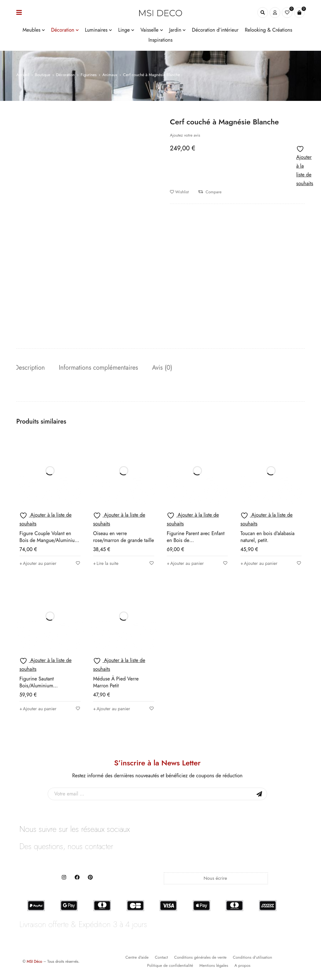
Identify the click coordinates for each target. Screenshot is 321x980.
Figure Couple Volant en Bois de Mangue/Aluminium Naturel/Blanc (49, 541)
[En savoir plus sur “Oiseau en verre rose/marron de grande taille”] (107, 564)
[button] (40, 564)
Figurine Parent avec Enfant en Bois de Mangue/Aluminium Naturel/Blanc (196, 545)
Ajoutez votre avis (185, 135)
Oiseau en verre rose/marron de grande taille (124, 538)
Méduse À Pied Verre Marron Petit (116, 683)
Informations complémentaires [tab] (102, 368)
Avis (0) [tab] (167, 368)
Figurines (89, 75)
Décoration (66, 75)
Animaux (110, 75)
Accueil (23, 75)
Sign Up (259, 795)
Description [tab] (31, 368)
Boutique (42, 75)
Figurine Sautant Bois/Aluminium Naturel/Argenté (37, 687)
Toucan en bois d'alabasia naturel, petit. (268, 538)
